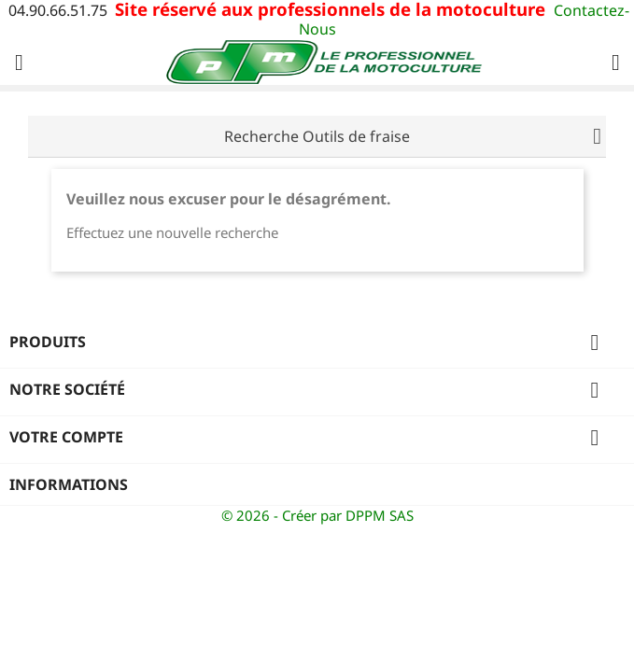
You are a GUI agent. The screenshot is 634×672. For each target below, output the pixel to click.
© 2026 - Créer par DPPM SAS (317, 515)
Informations (69, 484)
